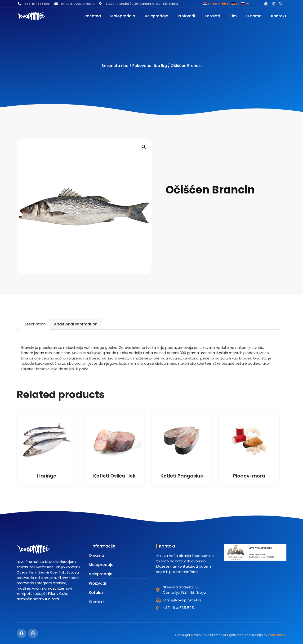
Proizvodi (186, 16)
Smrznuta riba (115, 66)
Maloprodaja (123, 16)
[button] (281, 4)
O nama (254, 16)
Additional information (76, 324)
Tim (233, 16)
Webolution (277, 635)
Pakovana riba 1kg (150, 66)
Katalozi (212, 16)
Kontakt (279, 16)
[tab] (35, 324)
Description (35, 324)
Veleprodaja (156, 16)
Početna (93, 16)
